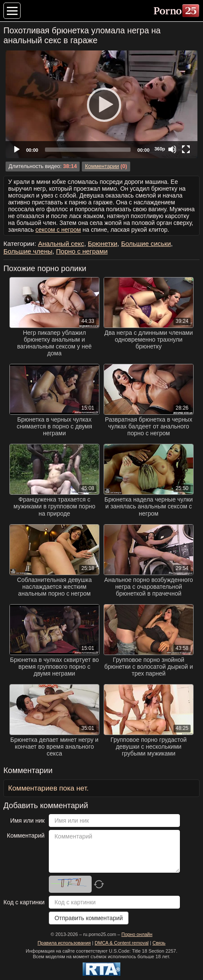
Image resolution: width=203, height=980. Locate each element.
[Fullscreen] (186, 149)
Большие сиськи (146, 244)
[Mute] (172, 149)
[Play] (101, 104)
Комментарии (102, 166)
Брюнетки (103, 244)
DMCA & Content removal (122, 943)
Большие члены (28, 251)
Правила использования (64, 943)
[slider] (88, 150)
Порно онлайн (137, 934)
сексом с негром (58, 230)
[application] (101, 104)
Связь (159, 943)
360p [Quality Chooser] (160, 149)
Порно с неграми (82, 251)
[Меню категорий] (12, 11)
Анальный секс (61, 244)
